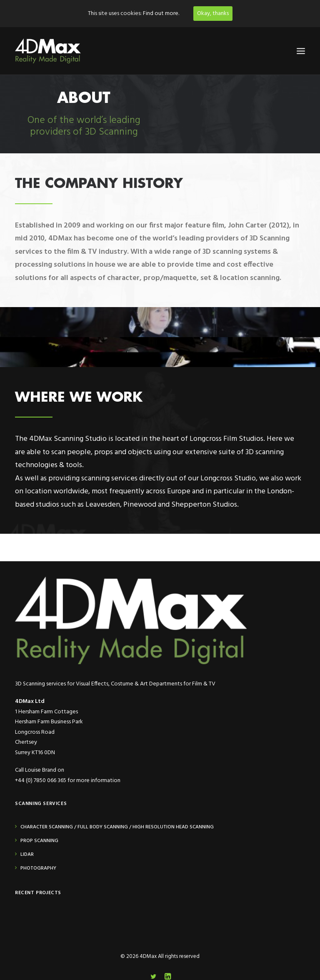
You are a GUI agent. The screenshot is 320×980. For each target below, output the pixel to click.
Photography (38, 868)
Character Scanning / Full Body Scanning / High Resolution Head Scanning (117, 827)
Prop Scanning (39, 841)
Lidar (27, 855)
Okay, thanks (213, 14)
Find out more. (161, 14)
